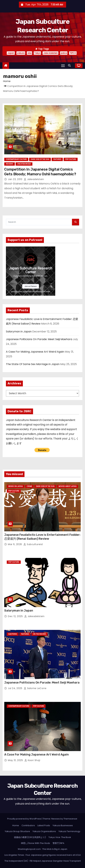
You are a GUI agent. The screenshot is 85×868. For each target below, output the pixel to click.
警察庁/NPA (58, 843)
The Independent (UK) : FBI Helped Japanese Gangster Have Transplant (43, 861)
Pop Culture (71, 159)
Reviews (10, 164)
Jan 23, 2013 (15, 179)
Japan (11, 53)
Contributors (28, 825)
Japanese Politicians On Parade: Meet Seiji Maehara (39, 339)
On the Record (39, 634)
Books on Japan (16, 486)
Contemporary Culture (16, 159)
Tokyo (37, 53)
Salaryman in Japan (19, 332)
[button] (70, 66)
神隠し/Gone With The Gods (35, 843)
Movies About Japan (67, 486)
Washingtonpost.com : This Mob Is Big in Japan (42, 849)
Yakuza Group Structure (17, 831)
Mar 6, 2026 (15, 544)
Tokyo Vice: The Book (60, 837)
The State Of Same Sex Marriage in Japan (33, 364)
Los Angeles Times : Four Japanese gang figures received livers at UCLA (43, 855)
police (64, 53)
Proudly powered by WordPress (24, 819)
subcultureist (33, 544)
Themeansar (70, 819)
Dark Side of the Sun (40, 159)
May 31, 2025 (16, 760)
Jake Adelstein (50, 53)
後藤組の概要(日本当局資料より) (30, 837)
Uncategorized (24, 164)
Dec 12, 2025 (16, 616)
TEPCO (73, 53)
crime (29, 486)
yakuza (21, 53)
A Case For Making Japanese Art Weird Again (35, 352)
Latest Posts (44, 825)
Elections (13, 634)
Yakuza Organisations (44, 831)
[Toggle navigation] (63, 66)
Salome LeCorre (35, 688)
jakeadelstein (34, 179)
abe (29, 53)
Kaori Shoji (32, 760)
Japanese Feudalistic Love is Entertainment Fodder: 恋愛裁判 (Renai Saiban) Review (42, 537)
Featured (57, 159)
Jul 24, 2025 (15, 688)
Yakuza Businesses (63, 825)
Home (7, 81)
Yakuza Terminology (69, 831)
